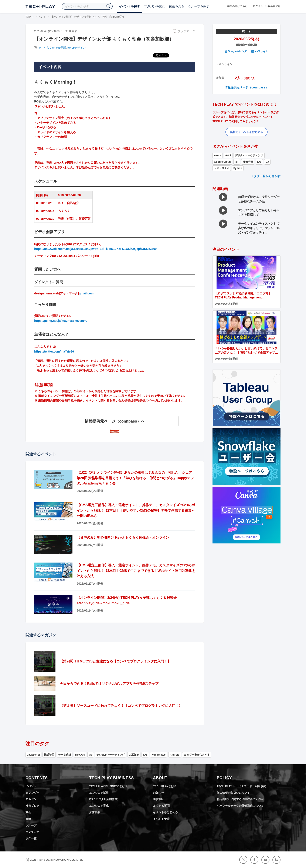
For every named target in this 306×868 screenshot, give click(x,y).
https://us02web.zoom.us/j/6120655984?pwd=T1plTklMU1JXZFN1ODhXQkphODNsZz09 (95, 249)
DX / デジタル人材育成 (103, 799)
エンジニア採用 (99, 793)
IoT (237, 162)
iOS (259, 162)
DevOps (80, 755)
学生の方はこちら (237, 6)
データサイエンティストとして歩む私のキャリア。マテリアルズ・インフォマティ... (259, 228)
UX (267, 162)
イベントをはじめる (165, 812)
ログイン (258, 6)
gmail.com (86, 293)
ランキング (32, 832)
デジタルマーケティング (249, 155)
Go (91, 755)
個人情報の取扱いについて (233, 793)
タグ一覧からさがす (266, 176)
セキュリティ (222, 168)
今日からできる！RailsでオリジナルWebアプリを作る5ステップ (109, 684)
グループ (31, 825)
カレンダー (32, 793)
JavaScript (33, 755)
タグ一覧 (31, 838)
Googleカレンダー (237, 51)
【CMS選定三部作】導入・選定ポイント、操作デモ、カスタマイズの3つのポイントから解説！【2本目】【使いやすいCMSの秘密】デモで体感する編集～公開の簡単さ (136, 510)
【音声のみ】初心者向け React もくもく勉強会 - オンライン (123, 537)
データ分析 (65, 755)
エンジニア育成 (99, 806)
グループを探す (199, 6)
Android (175, 755)
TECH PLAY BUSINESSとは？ (108, 786)
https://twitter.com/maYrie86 (54, 351)
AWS (228, 155)
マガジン (31, 799)
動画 (28, 812)
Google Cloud (222, 162)
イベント (41, 17)
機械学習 (248, 162)
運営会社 (159, 799)
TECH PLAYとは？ (165, 786)
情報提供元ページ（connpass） (246, 87)
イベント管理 (161, 819)
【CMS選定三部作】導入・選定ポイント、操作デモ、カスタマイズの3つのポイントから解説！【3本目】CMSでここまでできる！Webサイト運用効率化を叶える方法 (136, 571)
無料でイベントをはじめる (246, 132)
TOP (28, 17)
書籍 (28, 819)
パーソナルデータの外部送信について (240, 806)
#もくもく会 (47, 48)
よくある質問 (161, 806)
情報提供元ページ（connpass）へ (115, 421)
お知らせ (159, 793)
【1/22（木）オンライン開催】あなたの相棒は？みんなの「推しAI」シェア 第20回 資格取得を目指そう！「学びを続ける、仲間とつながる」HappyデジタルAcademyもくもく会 (135, 478)
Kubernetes (159, 755)
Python (238, 168)
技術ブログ (32, 806)
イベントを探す (129, 6)
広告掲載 (95, 812)
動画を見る (177, 6)
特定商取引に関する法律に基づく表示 (240, 799)
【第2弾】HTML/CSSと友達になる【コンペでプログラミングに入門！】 (115, 661)
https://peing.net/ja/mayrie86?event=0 (61, 321)
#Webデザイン (77, 48)
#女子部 (61, 48)
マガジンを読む (154, 6)
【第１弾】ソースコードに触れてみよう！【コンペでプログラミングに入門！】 (121, 706)
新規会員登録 (273, 6)
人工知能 (134, 755)
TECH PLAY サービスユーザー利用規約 (241, 786)
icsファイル (260, 51)
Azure (217, 155)
